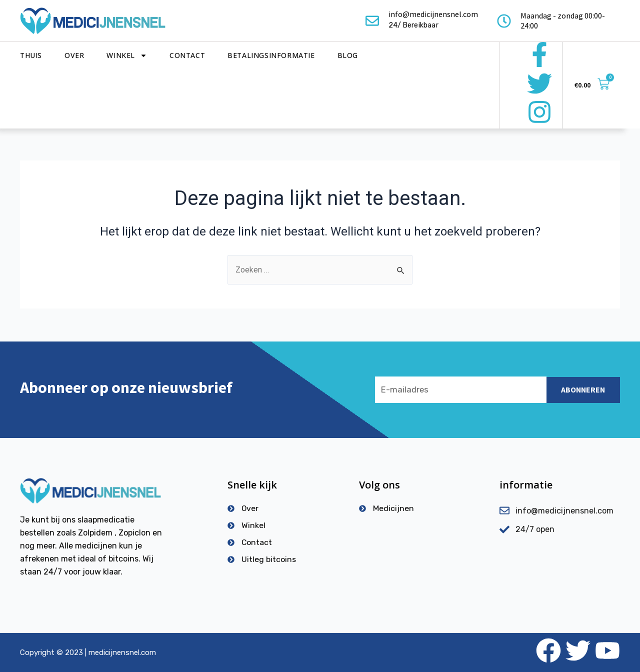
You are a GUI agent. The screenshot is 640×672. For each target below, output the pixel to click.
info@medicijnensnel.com (433, 14)
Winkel (127, 55)
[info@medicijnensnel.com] (372, 21)
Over (74, 55)
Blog (348, 55)
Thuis (31, 55)
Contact (187, 55)
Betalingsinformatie (271, 55)
